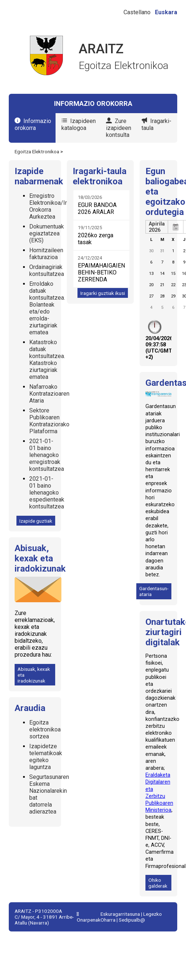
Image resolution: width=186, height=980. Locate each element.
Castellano (137, 12)
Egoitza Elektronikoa (37, 151)
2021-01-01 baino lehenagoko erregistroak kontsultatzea (47, 455)
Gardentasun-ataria (154, 591)
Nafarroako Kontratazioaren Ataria (49, 394)
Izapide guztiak (36, 521)
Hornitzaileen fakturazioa (46, 254)
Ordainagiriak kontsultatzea (47, 270)
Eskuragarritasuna (120, 914)
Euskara (166, 12)
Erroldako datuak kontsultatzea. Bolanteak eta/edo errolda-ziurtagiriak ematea (47, 308)
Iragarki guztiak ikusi (103, 293)
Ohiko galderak (158, 883)
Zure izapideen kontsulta (119, 128)
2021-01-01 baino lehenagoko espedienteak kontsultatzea (47, 493)
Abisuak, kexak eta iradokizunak (34, 675)
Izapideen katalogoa (79, 124)
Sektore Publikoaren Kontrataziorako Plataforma (49, 421)
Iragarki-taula (156, 124)
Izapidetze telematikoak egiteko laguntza (46, 757)
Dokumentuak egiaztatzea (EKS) (47, 233)
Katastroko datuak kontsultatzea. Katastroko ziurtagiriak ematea (47, 360)
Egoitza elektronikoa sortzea (45, 729)
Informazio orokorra (33, 124)
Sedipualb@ (132, 920)
